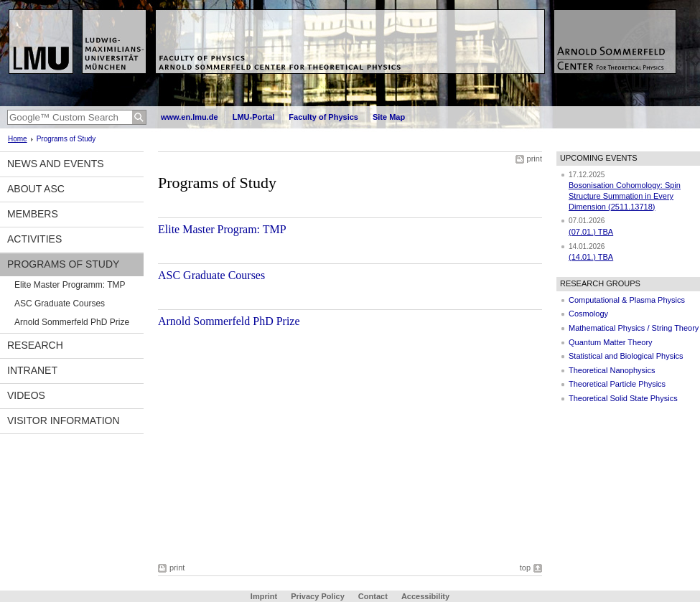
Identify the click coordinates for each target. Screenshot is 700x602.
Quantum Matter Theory (611, 342)
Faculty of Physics (323, 117)
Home (18, 139)
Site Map (389, 117)
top (525, 568)
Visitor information (64, 420)
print (535, 159)
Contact (373, 596)
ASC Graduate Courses (60, 304)
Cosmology (588, 314)
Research (35, 345)
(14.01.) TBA (591, 257)
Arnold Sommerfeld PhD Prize (72, 322)
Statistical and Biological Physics (626, 356)
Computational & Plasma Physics (627, 300)
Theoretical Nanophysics (612, 370)
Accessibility (425, 596)
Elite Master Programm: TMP (70, 285)
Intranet (32, 370)
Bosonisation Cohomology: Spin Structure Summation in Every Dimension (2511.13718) (625, 196)
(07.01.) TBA (591, 232)
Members (33, 214)
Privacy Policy (318, 596)
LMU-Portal (254, 117)
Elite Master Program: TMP (222, 229)
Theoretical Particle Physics (617, 384)
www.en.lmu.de (190, 117)
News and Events (56, 164)
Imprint (264, 596)
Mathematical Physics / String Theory (634, 328)
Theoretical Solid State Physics (623, 398)
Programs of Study (63, 264)
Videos (26, 395)
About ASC (36, 189)
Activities (34, 239)
